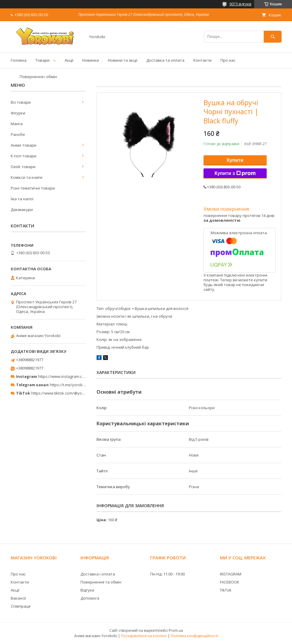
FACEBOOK (230, 582)
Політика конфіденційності (194, 636)
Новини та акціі (123, 60)
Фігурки (18, 113)
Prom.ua (176, 630)
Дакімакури (22, 210)
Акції (69, 60)
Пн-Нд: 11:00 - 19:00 (167, 574)
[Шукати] (273, 37)
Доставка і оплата (98, 574)
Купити (235, 160)
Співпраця (21, 606)
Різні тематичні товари (33, 188)
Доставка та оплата (165, 60)
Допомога (90, 598)
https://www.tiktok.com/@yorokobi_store (68, 393)
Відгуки (87, 590)
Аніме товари (24, 145)
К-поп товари (24, 156)
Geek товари (23, 167)
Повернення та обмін (101, 582)
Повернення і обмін (38, 77)
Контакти (202, 60)
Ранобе (18, 134)
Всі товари (21, 102)
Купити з (235, 173)
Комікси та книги (27, 177)
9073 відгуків (240, 4)
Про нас (228, 60)
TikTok (226, 590)
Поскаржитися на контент (144, 636)
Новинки (91, 60)
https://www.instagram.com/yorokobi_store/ (78, 376)
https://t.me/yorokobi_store (75, 385)
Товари (42, 60)
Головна (19, 60)
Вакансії (18, 598)
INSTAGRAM (231, 574)
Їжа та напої (22, 199)
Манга (17, 124)
